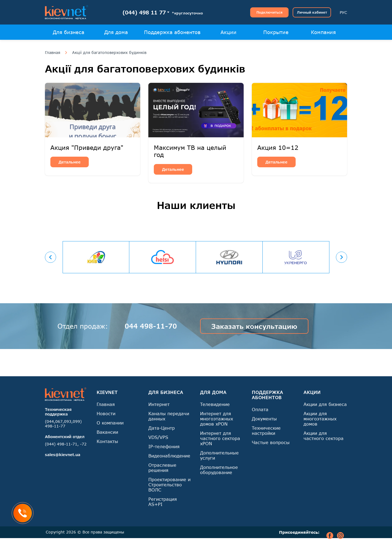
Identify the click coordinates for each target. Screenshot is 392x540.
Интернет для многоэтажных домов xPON (217, 419)
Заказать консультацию (254, 326)
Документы (264, 419)
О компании (110, 423)
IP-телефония (164, 446)
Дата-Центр (162, 428)
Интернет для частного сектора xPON (220, 438)
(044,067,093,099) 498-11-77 (63, 424)
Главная (53, 53)
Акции (229, 32)
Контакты (107, 441)
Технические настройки (266, 430)
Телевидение (215, 404)
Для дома (116, 32)
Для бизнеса (69, 32)
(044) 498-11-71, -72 (66, 444)
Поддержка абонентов (172, 32)
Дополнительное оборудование (219, 470)
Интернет (159, 404)
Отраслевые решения (162, 468)
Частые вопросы (271, 442)
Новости (106, 413)
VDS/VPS (158, 437)
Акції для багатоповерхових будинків (109, 53)
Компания (323, 32)
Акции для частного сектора (324, 436)
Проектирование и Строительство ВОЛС (169, 485)
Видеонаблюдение (169, 456)
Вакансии (107, 432)
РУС (343, 12)
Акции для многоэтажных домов (320, 419)
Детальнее (70, 162)
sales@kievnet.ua (63, 455)
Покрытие (276, 32)
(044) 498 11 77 (144, 12)
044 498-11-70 (151, 326)
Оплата (260, 409)
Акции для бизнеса (325, 404)
